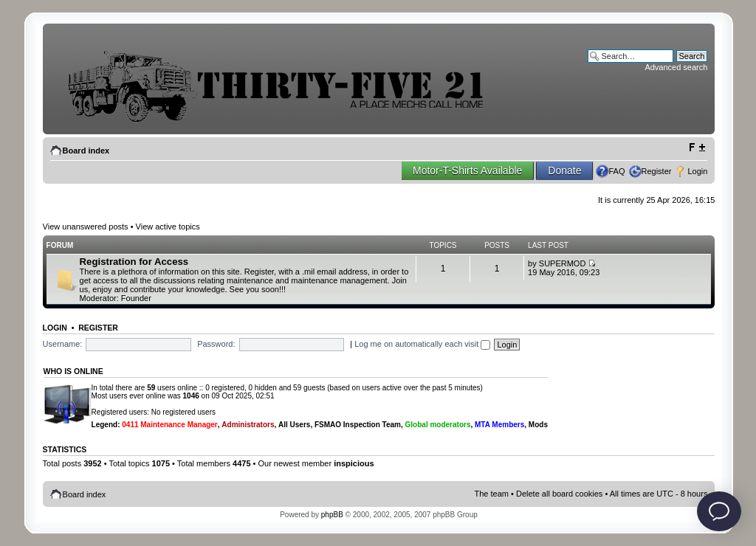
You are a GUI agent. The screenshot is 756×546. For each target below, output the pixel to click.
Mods (538, 425)
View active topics (168, 227)
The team (492, 494)
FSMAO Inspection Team (358, 425)
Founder (136, 298)
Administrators (248, 425)
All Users (294, 425)
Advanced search (676, 67)
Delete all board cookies (559, 494)
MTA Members (499, 425)
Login (697, 171)
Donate (564, 170)
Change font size (697, 148)
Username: (63, 344)
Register (657, 171)
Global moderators (438, 425)
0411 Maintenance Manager (170, 425)
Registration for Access (134, 262)
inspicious (354, 463)
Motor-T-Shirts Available (467, 170)
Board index (86, 151)
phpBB (332, 515)
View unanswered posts (86, 227)
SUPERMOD (563, 263)
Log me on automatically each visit (422, 344)
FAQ (616, 171)
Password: (216, 344)
